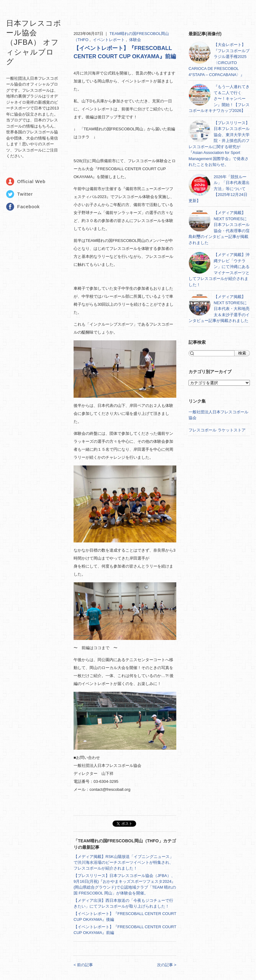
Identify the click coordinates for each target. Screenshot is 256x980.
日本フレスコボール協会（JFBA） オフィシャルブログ (34, 42)
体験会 (135, 40)
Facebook (29, 207)
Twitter (25, 194)
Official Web (31, 181)
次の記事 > (167, 965)
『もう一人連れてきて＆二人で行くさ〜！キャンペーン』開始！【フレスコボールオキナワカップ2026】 (219, 99)
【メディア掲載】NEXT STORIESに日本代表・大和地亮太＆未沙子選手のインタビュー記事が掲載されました (219, 309)
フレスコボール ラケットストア (217, 430)
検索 (242, 353)
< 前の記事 (83, 965)
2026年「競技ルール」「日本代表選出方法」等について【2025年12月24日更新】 (219, 189)
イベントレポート (109, 40)
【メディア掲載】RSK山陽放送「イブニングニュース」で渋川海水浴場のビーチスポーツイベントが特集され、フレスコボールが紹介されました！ (124, 862)
